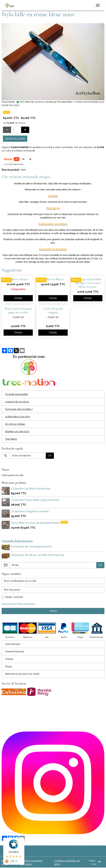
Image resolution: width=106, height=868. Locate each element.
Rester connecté (14, 597)
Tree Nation (11, 439)
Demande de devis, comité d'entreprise (38, 555)
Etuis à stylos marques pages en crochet (18, 310)
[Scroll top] (100, 862)
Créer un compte (9, 603)
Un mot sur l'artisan (15, 424)
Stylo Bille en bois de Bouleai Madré (36, 523)
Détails (18, 298)
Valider (53, 610)
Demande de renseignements (31, 546)
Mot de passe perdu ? (26, 603)
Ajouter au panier (15, 139)
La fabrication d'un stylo (18, 417)
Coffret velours (18, 279)
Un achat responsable (16, 394)
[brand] (10, 5)
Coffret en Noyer (53, 279)
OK (50, 456)
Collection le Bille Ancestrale (31, 488)
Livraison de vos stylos (17, 402)
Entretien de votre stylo (17, 431)
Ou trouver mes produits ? (19, 409)
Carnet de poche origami (53, 310)
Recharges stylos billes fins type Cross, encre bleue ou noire (88, 283)
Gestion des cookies (95, 862)
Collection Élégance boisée (30, 511)
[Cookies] (7, 861)
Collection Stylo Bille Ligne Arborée (35, 500)
